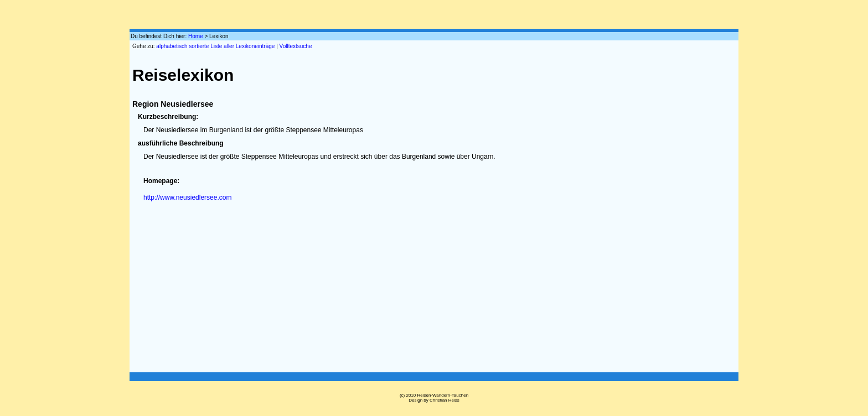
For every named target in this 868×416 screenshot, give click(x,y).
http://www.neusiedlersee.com (187, 197)
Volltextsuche (296, 46)
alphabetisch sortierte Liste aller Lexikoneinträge (215, 46)
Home (196, 36)
